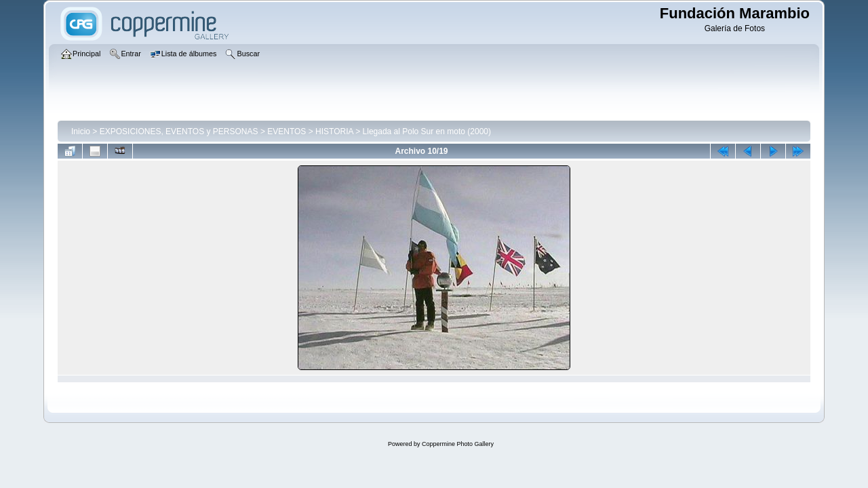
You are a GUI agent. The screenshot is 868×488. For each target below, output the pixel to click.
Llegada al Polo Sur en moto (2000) (427, 131)
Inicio (81, 131)
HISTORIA (334, 131)
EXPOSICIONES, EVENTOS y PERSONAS (179, 131)
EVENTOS (287, 131)
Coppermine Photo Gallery (458, 444)
